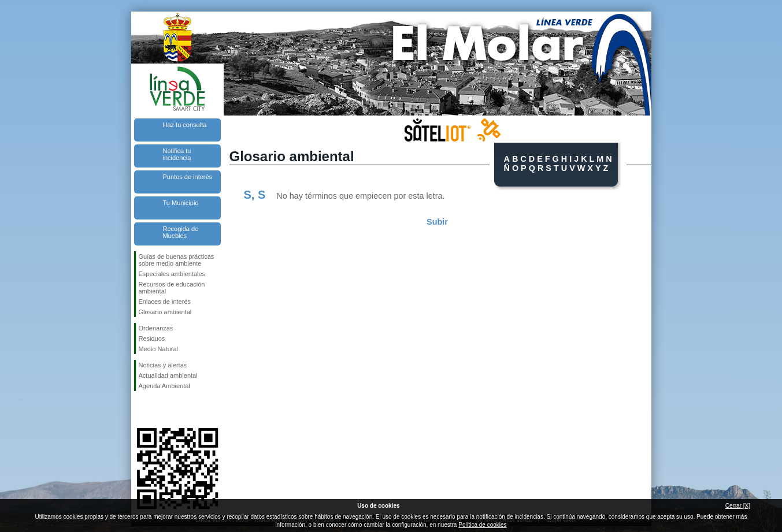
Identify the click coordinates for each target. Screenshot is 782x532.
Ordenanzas (156, 328)
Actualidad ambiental (168, 375)
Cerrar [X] (738, 506)
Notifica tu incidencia (177, 154)
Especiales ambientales (172, 274)
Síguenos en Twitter (160, 410)
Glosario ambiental (165, 312)
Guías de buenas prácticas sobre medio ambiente (177, 260)
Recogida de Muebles (181, 232)
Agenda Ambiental (164, 386)
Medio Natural (158, 349)
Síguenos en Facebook (141, 410)
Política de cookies (482, 525)
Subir (437, 222)
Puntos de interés (188, 177)
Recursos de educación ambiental (172, 288)
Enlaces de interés (165, 302)
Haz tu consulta (185, 125)
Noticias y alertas (163, 365)
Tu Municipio (181, 203)
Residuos (152, 338)
